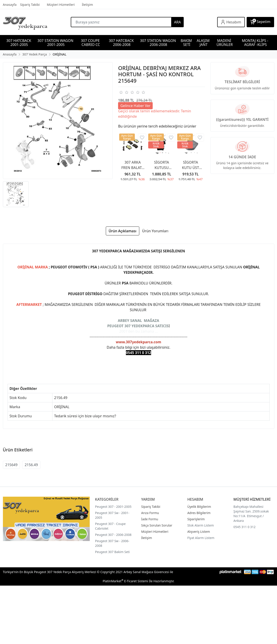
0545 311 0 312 (245, 527)
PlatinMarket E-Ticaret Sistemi (125, 581)
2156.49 (31, 465)
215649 (11, 465)
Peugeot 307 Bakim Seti (112, 552)
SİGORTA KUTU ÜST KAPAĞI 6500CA (190, 165)
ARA (177, 22)
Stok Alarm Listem (201, 525)
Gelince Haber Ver (135, 106)
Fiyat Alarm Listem (201, 538)
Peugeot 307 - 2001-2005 (113, 507)
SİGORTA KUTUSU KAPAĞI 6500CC (161, 165)
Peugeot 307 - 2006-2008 (113, 535)
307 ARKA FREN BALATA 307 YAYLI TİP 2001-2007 (133, 165)
